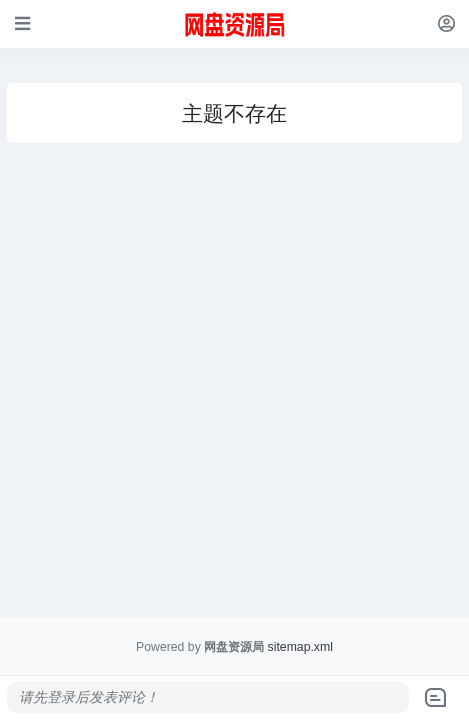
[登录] (446, 23)
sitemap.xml (300, 647)
